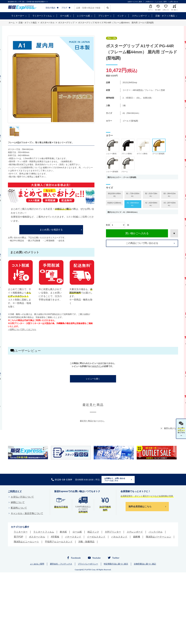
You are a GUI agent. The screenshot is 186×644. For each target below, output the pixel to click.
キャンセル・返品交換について (27, 513)
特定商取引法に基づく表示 (116, 564)
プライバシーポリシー (88, 564)
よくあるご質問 (161, 2)
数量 (108, 225)
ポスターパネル (37, 537)
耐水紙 (63, 532)
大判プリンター (113, 532)
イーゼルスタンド (96, 537)
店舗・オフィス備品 (165, 16)
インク (120, 16)
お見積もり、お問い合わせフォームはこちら (115, 480)
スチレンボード (139, 16)
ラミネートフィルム (42, 16)
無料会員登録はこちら (140, 507)
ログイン (98, 366)
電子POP (18, 537)
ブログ (64, 8)
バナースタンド (73, 537)
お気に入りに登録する (174, 233)
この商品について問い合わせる (142, 243)
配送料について (19, 508)
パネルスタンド (119, 537)
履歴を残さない (171, 428)
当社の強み (50, 8)
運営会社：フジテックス (61, 564)
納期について (18, 502)
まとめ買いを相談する (51, 230)
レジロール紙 (83, 16)
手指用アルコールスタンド (59, 542)
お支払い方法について (22, 497)
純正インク (93, 532)
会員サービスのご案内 (135, 2)
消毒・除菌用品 (86, 542)
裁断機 (137, 537)
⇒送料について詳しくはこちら (22, 329)
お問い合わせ (174, 2)
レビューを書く (93, 379)
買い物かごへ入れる (137, 233)
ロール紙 (64, 16)
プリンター (104, 16)
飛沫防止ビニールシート (26, 542)
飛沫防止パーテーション (158, 537)
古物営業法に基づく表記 (145, 564)
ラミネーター (18, 16)
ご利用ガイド (149, 2)
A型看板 (55, 537)
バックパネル (156, 532)
